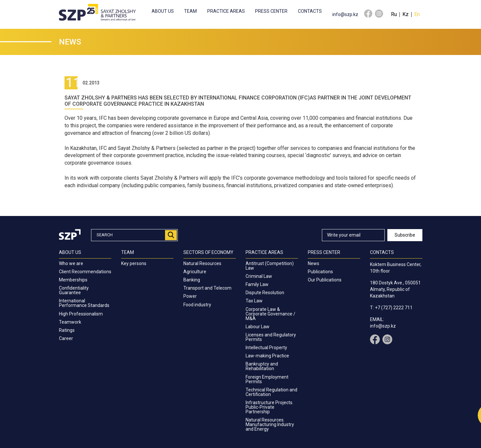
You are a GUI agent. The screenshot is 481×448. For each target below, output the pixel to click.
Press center (271, 11)
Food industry (197, 305)
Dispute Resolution (265, 293)
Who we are (71, 263)
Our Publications (325, 280)
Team (190, 11)
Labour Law (258, 327)
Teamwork (70, 322)
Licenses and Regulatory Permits (271, 337)
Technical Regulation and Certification (271, 392)
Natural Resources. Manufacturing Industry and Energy (270, 424)
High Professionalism (81, 314)
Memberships (73, 280)
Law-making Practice (267, 356)
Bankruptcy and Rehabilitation (262, 366)
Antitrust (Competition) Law (270, 266)
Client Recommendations (85, 272)
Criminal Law (259, 276)
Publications (320, 272)
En (417, 14)
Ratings (67, 330)
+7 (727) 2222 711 (394, 308)
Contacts (310, 11)
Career (66, 338)
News (314, 263)
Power (190, 296)
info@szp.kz (345, 14)
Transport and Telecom (207, 288)
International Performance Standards (84, 303)
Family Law (257, 284)
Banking (192, 280)
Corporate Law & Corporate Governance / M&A (270, 314)
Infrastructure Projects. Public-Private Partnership (269, 407)
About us (163, 11)
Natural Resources (202, 263)
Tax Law (254, 301)
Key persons (134, 263)
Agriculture (195, 272)
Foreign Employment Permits (267, 379)
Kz (406, 14)
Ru (394, 14)
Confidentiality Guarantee (74, 290)
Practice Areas (226, 11)
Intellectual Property (266, 348)
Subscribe (405, 235)
